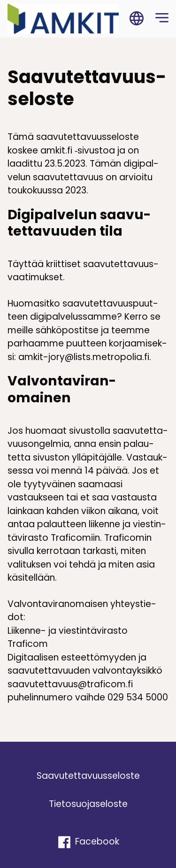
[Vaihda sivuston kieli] (137, 19)
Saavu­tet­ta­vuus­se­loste (88, 776)
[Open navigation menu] (162, 19)
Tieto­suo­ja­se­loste (88, 804)
